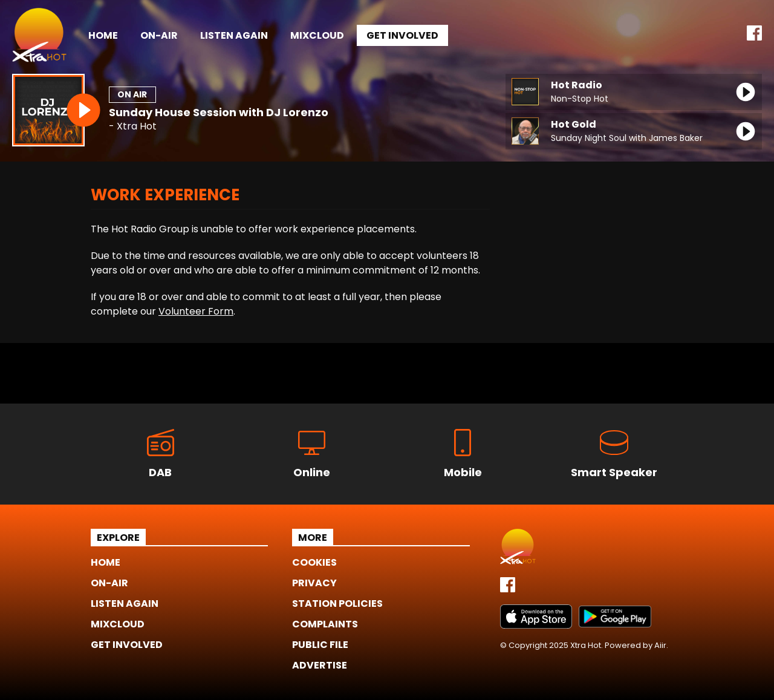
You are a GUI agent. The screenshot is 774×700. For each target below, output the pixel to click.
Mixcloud (317, 35)
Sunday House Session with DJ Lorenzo (219, 112)
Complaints (325, 624)
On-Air (159, 35)
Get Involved (402, 35)
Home (103, 35)
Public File (320, 645)
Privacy (314, 583)
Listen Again (234, 35)
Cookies (314, 562)
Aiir (660, 645)
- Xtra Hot (133, 127)
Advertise (320, 665)
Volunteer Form (196, 311)
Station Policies (337, 604)
